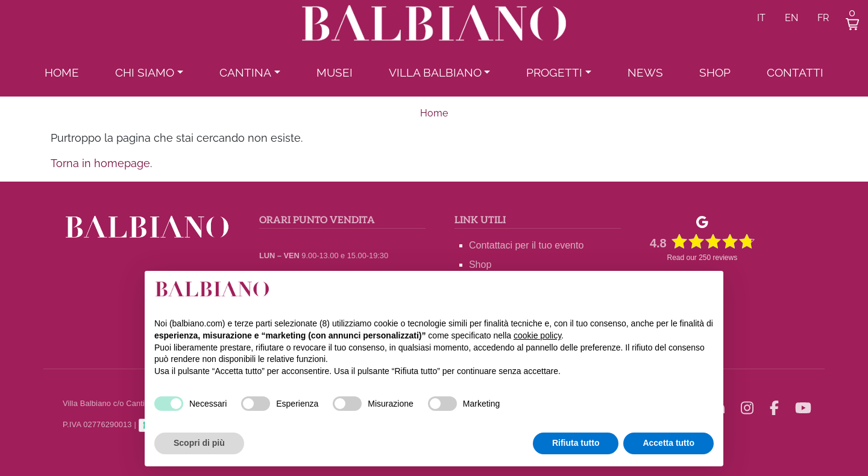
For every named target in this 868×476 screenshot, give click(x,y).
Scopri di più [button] (199, 443)
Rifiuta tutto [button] (576, 443)
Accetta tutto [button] (668, 443)
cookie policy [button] (537, 335)
